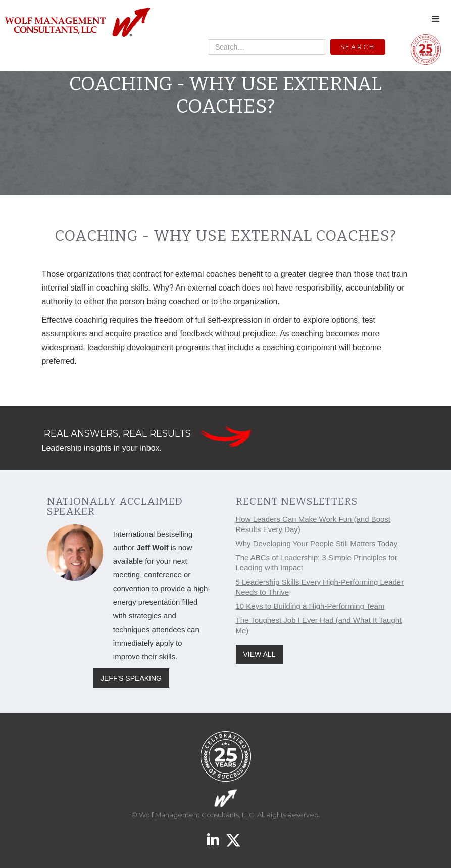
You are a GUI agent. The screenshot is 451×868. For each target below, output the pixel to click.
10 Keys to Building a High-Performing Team (310, 606)
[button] (436, 19)
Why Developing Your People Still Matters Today (317, 543)
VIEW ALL (260, 654)
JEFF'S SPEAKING (131, 678)
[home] (77, 23)
